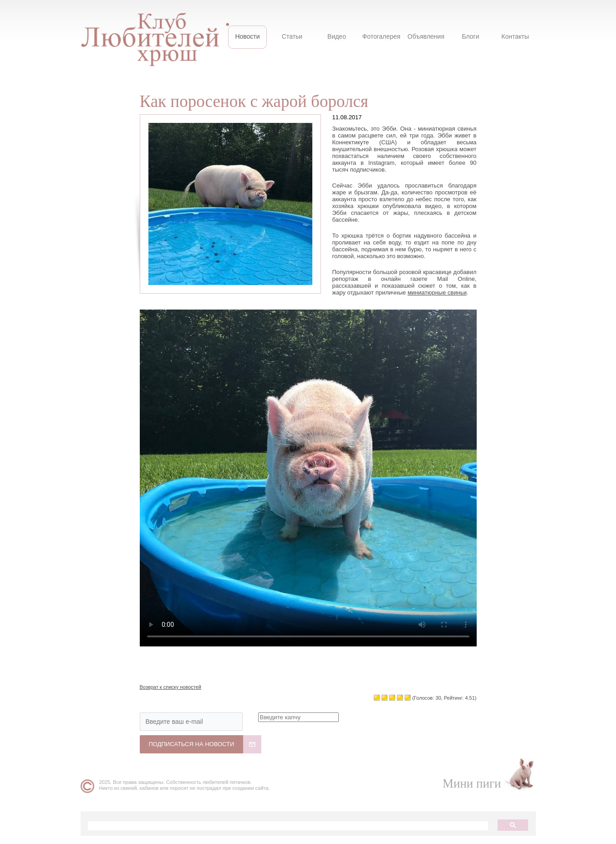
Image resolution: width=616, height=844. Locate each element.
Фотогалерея (382, 36)
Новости (247, 36)
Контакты (515, 36)
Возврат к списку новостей (171, 687)
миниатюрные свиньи (437, 292)
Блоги (470, 36)
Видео (337, 36)
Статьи (292, 36)
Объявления (426, 36)
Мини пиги (472, 783)
